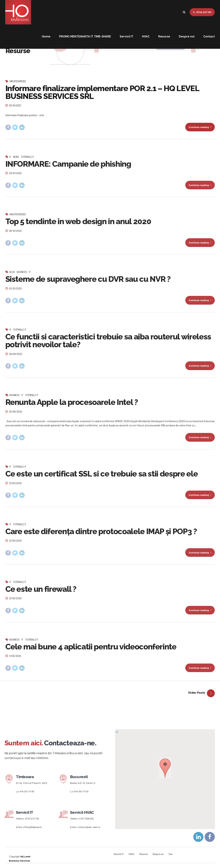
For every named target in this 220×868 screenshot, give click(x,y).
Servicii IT (126, 36)
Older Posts (197, 693)
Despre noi (187, 36)
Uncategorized (18, 81)
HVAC (146, 36)
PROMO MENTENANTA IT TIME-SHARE (85, 36)
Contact (209, 36)
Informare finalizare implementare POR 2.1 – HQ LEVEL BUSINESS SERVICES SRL (102, 92)
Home (46, 36)
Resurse (164, 36)
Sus (171, 854)
